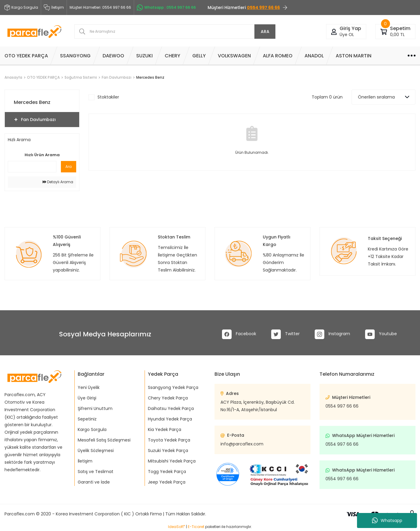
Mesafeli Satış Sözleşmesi (104, 440)
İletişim (54, 8)
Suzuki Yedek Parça (168, 451)
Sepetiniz (87, 419)
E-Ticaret (196, 527)
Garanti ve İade (94, 482)
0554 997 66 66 (342, 406)
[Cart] (384, 31)
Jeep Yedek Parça (167, 482)
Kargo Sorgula (92, 429)
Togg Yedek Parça (167, 472)
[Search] (175, 32)
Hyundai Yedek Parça (170, 419)
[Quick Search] (32, 167)
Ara (69, 167)
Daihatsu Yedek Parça (171, 408)
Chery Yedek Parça (168, 398)
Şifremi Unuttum (95, 408)
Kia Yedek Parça (165, 429)
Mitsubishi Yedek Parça (172, 461)
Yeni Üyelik (89, 387)
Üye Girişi (87, 398)
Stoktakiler (108, 97)
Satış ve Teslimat (96, 472)
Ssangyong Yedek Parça (173, 387)
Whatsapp (387, 520)
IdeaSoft (176, 527)
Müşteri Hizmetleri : (100, 8)
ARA (265, 32)
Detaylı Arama (58, 182)
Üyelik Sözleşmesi (96, 451)
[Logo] (34, 32)
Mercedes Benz (150, 77)
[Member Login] (334, 31)
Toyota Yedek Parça (169, 440)
